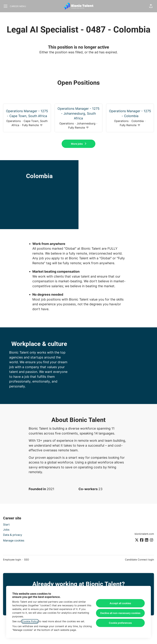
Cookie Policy (30, 621)
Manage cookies (14, 540)
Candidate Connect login (139, 560)
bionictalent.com (144, 534)
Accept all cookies (120, 603)
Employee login (12, 560)
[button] (151, 6)
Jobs (6, 530)
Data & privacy (13, 535)
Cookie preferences (120, 623)
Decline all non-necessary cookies (120, 613)
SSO (27, 560)
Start (6, 525)
